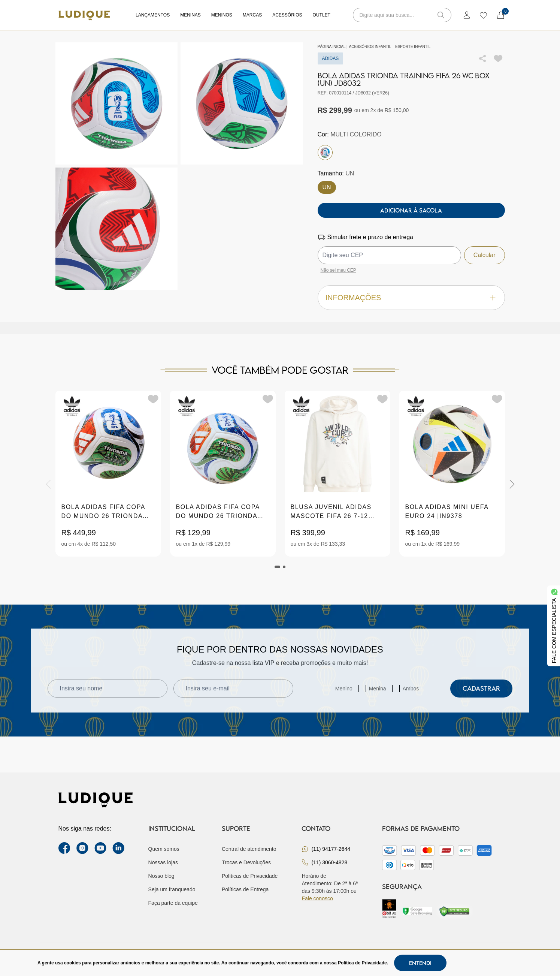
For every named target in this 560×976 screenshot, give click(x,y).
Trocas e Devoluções (246, 862)
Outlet (322, 15)
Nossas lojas (163, 862)
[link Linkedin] (118, 848)
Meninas (190, 15)
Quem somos (164, 849)
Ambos (411, 689)
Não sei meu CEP (338, 270)
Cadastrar (481, 688)
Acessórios (287, 15)
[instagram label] (82, 848)
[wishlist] (483, 15)
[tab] (278, 567)
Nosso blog (161, 876)
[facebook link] (64, 848)
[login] (467, 15)
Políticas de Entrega (245, 889)
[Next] (512, 484)
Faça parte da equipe (173, 903)
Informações (411, 298)
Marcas (252, 15)
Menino (344, 689)
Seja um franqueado (172, 889)
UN (327, 187)
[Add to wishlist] (498, 58)
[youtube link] (100, 848)
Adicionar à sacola (411, 210)
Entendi (420, 963)
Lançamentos (153, 15)
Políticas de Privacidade (250, 876)
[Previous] (48, 484)
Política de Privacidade (362, 963)
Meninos (222, 15)
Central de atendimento (249, 849)
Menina (378, 689)
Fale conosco (317, 898)
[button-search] (441, 15)
